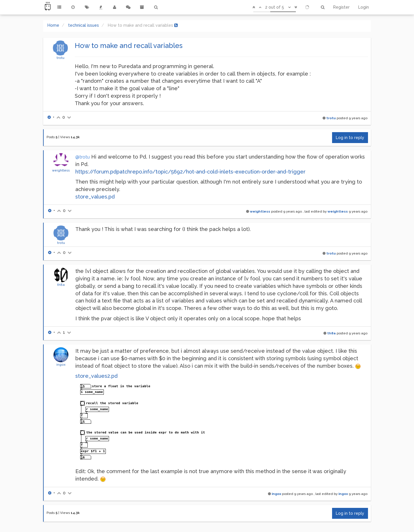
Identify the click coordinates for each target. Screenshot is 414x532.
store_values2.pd (96, 376)
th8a (61, 285)
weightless (61, 170)
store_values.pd (95, 197)
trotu (61, 58)
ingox (61, 365)
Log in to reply (350, 138)
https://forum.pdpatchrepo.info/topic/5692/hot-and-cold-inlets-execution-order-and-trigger (190, 172)
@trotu (83, 157)
